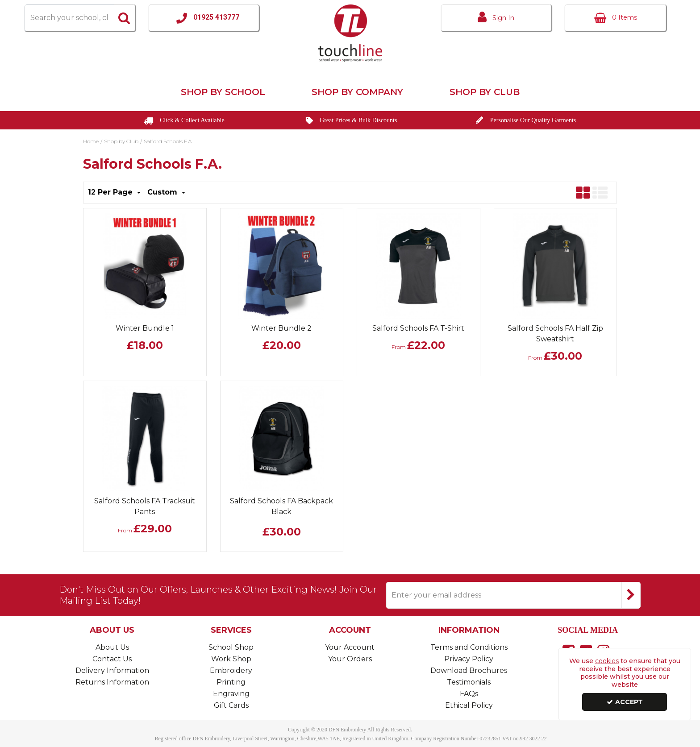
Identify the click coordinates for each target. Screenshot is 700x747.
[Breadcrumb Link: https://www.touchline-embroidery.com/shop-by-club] (121, 141)
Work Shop (231, 659)
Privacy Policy (469, 659)
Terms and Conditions (469, 647)
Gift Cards (231, 705)
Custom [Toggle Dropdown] (163, 192)
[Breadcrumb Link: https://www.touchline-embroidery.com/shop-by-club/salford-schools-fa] (168, 141)
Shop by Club (485, 92)
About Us (112, 647)
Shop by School (223, 92)
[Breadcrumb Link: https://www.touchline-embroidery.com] (91, 141)
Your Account (350, 647)
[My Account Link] (496, 18)
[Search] (69, 18)
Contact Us (112, 659)
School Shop (231, 647)
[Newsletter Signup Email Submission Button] (631, 595)
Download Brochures (469, 670)
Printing (231, 682)
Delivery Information (112, 670)
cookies (607, 661)
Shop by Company (357, 92)
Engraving (231, 694)
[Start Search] (125, 18)
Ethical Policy (469, 705)
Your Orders (350, 659)
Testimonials (469, 682)
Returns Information (112, 682)
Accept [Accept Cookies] (625, 702)
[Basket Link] (615, 18)
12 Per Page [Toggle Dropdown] (111, 192)
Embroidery (231, 670)
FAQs (469, 694)
